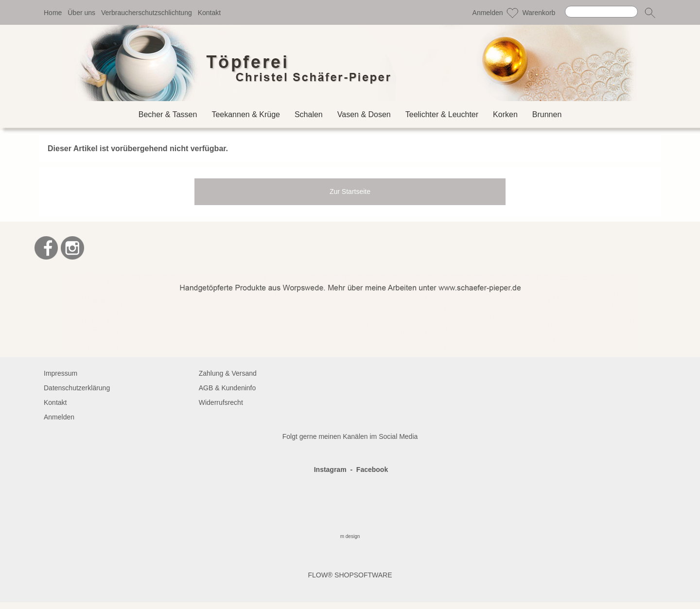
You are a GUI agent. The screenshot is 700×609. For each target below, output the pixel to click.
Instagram (330, 470)
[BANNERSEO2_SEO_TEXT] (350, 278)
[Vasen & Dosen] (364, 114)
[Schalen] (309, 114)
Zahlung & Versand (228, 373)
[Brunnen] (547, 114)
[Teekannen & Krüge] (246, 114)
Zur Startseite (350, 191)
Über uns (81, 13)
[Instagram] (72, 248)
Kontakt (209, 13)
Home (53, 13)
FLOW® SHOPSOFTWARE (350, 575)
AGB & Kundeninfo (227, 388)
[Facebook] (46, 248)
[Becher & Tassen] (168, 114)
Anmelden (488, 13)
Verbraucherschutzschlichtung (147, 13)
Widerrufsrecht (221, 402)
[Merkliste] (512, 13)
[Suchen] (601, 12)
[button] (650, 13)
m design (350, 536)
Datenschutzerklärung (77, 388)
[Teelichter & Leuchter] (442, 114)
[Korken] (505, 114)
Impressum (61, 373)
